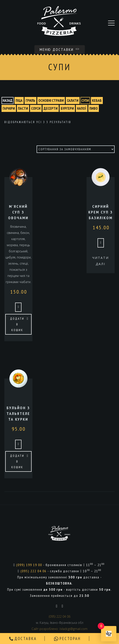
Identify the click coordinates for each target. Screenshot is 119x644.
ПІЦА (19, 100)
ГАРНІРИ (9, 108)
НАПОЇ (82, 108)
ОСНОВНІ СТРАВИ (51, 100)
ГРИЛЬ (30, 100)
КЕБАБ (97, 100)
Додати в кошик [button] (17, 324)
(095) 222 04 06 (34, 571)
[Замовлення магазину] (76, 149)
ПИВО (94, 108)
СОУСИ (36, 108)
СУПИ (85, 100)
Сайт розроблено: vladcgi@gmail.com (59, 629)
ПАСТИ (23, 108)
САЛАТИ (73, 100)
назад (8, 100)
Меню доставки (60, 49)
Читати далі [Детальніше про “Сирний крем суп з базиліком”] (101, 261)
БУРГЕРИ (67, 108)
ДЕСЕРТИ (51, 108)
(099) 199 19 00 (29, 565)
